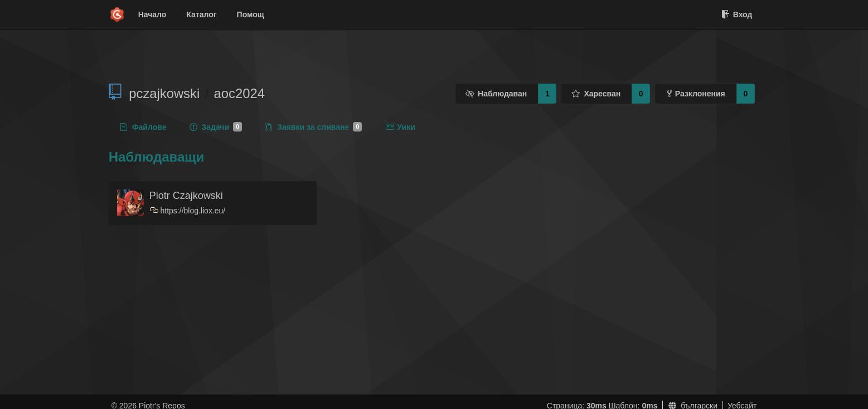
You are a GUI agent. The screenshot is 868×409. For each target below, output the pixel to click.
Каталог (201, 14)
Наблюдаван (496, 94)
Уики (400, 127)
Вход (737, 14)
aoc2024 (239, 93)
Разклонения (696, 94)
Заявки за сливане (314, 127)
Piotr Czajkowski (186, 196)
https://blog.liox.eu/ (193, 211)
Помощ (251, 14)
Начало (152, 14)
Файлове (144, 127)
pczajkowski (164, 93)
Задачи (216, 127)
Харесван (596, 94)
